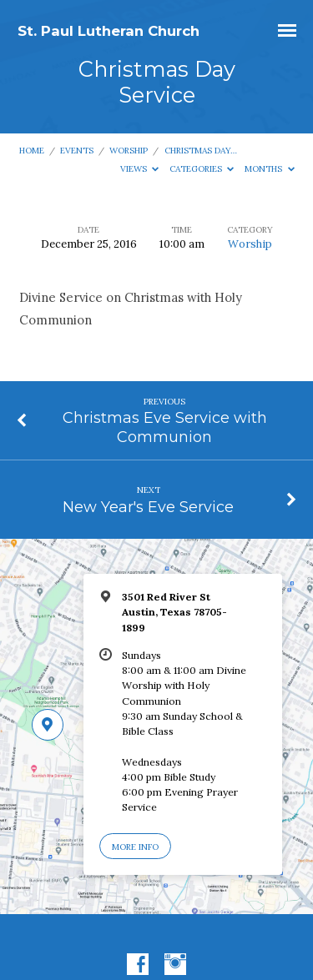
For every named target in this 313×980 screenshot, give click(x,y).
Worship (129, 151)
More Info (135, 847)
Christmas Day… (201, 151)
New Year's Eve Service (148, 507)
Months (270, 169)
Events (77, 151)
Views (140, 169)
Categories (202, 169)
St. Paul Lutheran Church (109, 31)
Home (32, 151)
